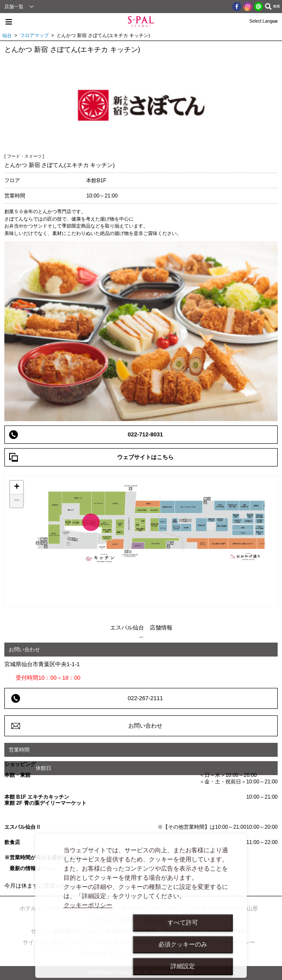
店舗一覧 (14, 7)
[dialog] (141, 906)
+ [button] (17, 487)
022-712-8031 (146, 434)
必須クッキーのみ (183, 944)
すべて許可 (183, 922)
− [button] (17, 501)
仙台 (7, 35)
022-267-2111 (146, 698)
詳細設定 (183, 966)
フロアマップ (34, 35)
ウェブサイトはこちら (145, 457)
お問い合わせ (145, 726)
